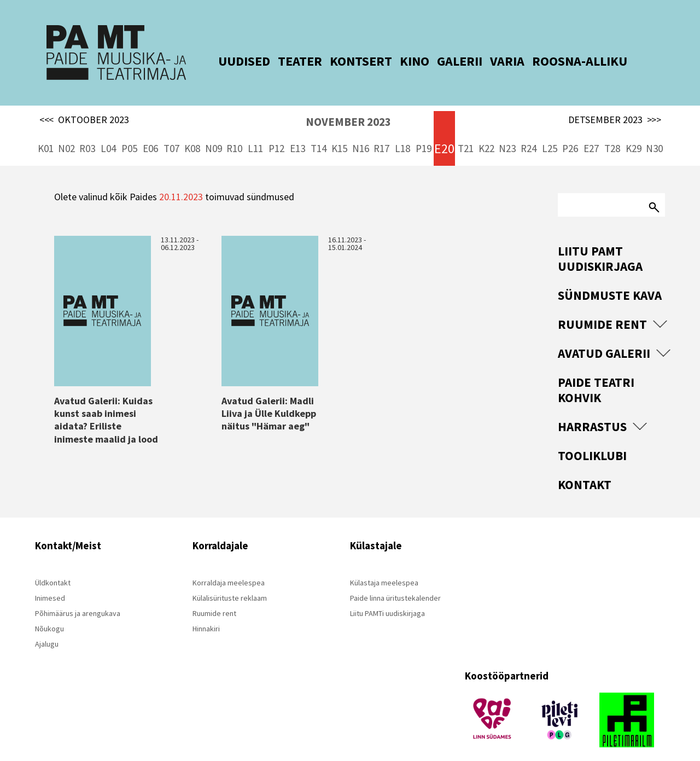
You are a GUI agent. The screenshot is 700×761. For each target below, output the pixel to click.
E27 (591, 131)
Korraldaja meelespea (229, 566)
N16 (361, 131)
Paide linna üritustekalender (395, 581)
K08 (192, 131)
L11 (255, 131)
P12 (276, 131)
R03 (87, 131)
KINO (399, 61)
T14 (319, 131)
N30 (654, 131)
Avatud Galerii (604, 336)
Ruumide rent (602, 307)
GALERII (444, 61)
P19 (424, 131)
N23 (507, 131)
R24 (529, 131)
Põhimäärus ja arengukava (78, 596)
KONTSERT (346, 61)
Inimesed (50, 581)
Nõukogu (49, 612)
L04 (108, 131)
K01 (46, 131)
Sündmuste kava (610, 278)
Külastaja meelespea (384, 566)
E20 (444, 132)
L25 (550, 131)
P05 (129, 131)
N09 (214, 131)
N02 (66, 131)
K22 (486, 131)
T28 (612, 131)
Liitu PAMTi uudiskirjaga (387, 596)
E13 (297, 131)
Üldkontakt (53, 566)
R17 (381, 131)
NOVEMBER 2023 (348, 105)
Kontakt (585, 467)
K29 (634, 131)
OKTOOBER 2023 (84, 103)
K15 (339, 131)
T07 (171, 131)
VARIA (492, 61)
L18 (402, 131)
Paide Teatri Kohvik (596, 373)
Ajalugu (47, 627)
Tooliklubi (592, 438)
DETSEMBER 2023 (615, 103)
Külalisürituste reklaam (230, 581)
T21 (466, 131)
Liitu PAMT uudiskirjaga (600, 242)
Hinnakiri (206, 612)
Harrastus (592, 409)
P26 (570, 131)
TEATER (285, 61)
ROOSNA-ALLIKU (564, 61)
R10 (234, 131)
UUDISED (229, 61)
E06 (150, 131)
